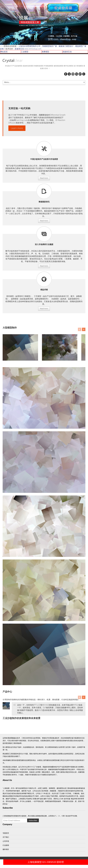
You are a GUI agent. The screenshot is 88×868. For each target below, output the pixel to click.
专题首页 (6, 833)
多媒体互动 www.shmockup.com (28, 49)
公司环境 (6, 841)
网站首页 (4, 52)
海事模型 (45, 52)
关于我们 (6, 837)
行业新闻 (6, 845)
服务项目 (44, 149)
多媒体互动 (67, 52)
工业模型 (25, 52)
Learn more (17, 128)
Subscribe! (33, 820)
